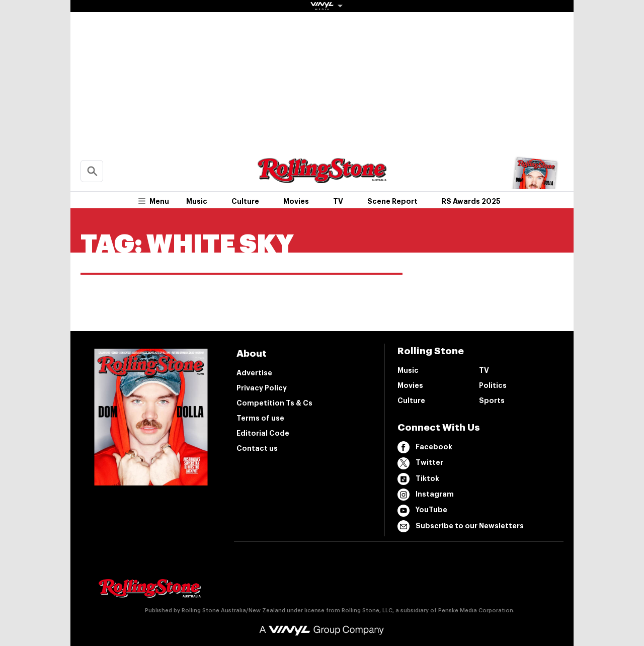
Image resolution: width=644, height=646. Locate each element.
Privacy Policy (262, 388)
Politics (493, 385)
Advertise (254, 373)
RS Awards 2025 (471, 201)
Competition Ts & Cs (274, 403)
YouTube (422, 511)
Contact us (257, 448)
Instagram (426, 495)
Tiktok (418, 479)
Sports (492, 400)
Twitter (420, 463)
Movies (296, 201)
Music (197, 201)
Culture (245, 201)
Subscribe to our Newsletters (461, 526)
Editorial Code (263, 433)
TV (338, 201)
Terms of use (260, 418)
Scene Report (392, 201)
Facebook (425, 447)
